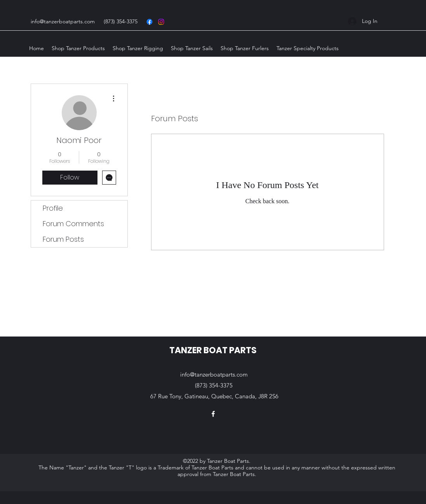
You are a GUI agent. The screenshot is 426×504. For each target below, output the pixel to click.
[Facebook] (213, 414)
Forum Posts (63, 239)
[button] (78, 48)
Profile (53, 208)
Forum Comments (73, 224)
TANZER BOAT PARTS (213, 350)
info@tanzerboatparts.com (63, 21)
